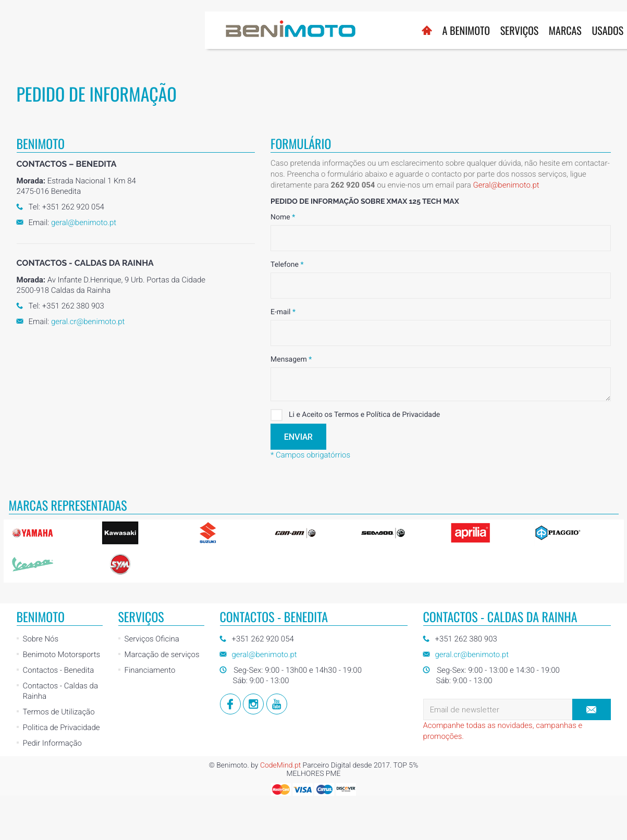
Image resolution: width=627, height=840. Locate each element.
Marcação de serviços (162, 654)
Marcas (360, 30)
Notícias (447, 30)
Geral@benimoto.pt (506, 185)
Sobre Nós (41, 639)
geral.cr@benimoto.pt (88, 322)
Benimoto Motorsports (62, 654)
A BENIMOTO (261, 30)
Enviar (298, 437)
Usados (403, 30)
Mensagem (291, 360)
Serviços (315, 30)
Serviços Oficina (152, 639)
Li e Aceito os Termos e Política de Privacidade (355, 415)
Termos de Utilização (59, 712)
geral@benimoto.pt (84, 223)
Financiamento (150, 670)
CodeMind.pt (280, 765)
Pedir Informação (52, 743)
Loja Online (499, 25)
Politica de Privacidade (62, 727)
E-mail (283, 312)
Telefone (287, 265)
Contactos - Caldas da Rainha (60, 691)
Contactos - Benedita (59, 670)
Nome (283, 217)
